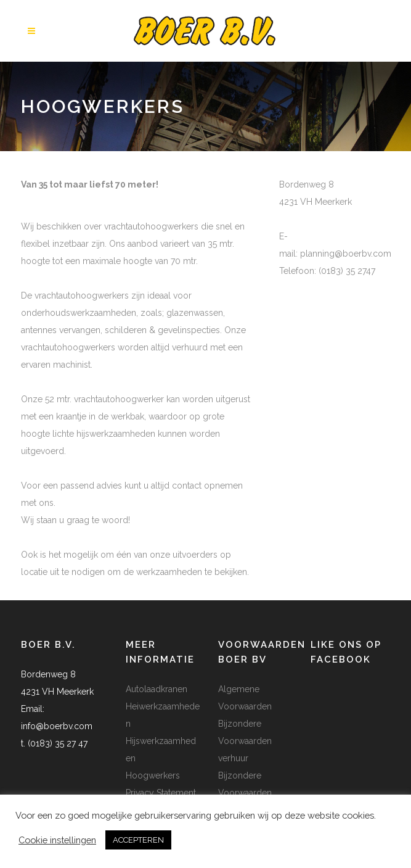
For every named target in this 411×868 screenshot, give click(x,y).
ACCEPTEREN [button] (138, 840)
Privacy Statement (161, 793)
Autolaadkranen (157, 689)
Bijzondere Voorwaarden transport (245, 793)
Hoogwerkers (153, 775)
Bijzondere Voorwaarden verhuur (245, 741)
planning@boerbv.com (346, 254)
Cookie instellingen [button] (57, 840)
